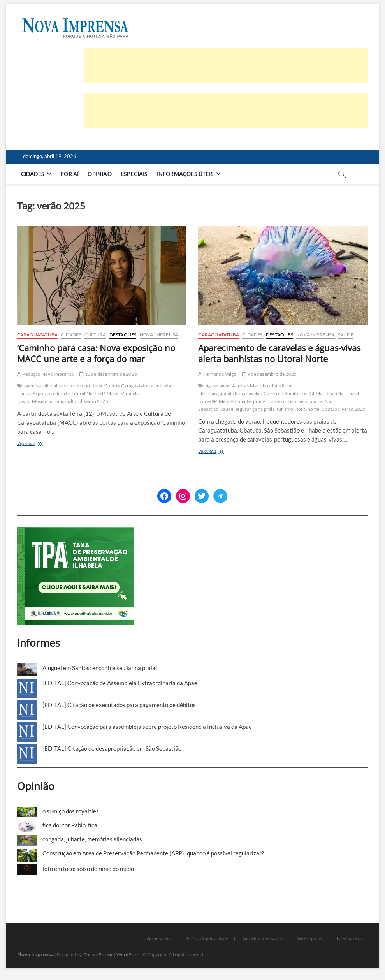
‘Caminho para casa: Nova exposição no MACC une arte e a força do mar (96, 353)
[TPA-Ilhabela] (76, 531)
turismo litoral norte (298, 409)
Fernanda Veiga (217, 374)
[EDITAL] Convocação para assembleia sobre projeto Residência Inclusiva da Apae (147, 727)
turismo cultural (65, 401)
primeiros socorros (273, 401)
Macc (113, 393)
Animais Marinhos (251, 386)
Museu (39, 401)
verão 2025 (96, 401)
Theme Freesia (98, 954)
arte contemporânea (81, 386)
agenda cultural (41, 386)
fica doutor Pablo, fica (70, 825)
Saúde (346, 335)
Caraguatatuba (38, 335)
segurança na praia (255, 409)
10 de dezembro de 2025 (108, 374)
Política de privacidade (207, 939)
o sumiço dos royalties (71, 811)
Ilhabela (335, 393)
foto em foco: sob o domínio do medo (88, 869)
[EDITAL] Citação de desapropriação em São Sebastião (112, 748)
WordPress (128, 954)
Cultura (95, 335)
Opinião (99, 174)
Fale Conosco (349, 938)
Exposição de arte (51, 393)
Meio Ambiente (235, 401)
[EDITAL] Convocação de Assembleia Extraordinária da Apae (120, 683)
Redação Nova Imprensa (46, 374)
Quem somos (159, 939)
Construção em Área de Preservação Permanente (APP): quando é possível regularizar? (153, 853)
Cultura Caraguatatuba (128, 386)
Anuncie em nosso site (263, 939)
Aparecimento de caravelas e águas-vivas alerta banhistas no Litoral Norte (279, 353)
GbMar (317, 393)
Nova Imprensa (159, 335)
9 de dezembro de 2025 (270, 374)
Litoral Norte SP (88, 393)
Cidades (33, 174)
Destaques (123, 335)
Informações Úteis (185, 174)
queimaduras (309, 401)
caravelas (252, 393)
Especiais (134, 174)
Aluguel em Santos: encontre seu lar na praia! (100, 668)
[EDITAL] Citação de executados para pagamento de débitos (119, 705)
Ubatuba (330, 409)
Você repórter (310, 939)
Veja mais (36, 444)
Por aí (69, 174)
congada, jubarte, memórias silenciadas (92, 839)
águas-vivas (218, 386)
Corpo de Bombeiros (286, 393)
